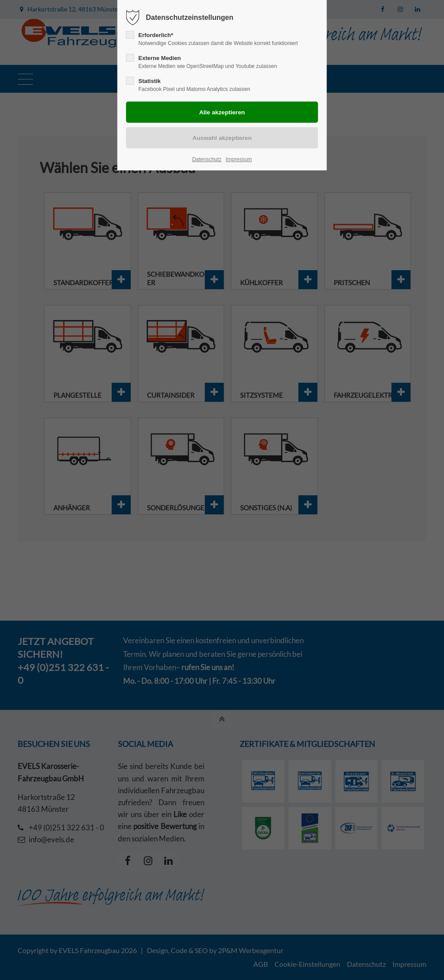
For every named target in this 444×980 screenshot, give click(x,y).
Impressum (239, 159)
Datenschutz (207, 159)
